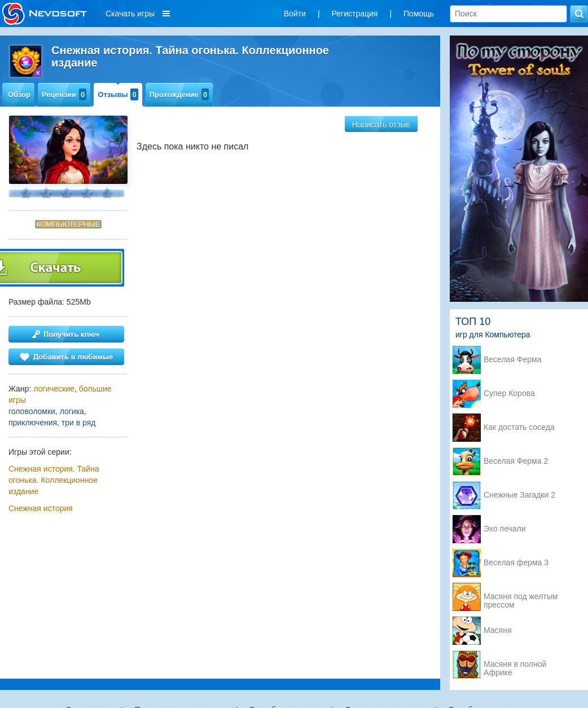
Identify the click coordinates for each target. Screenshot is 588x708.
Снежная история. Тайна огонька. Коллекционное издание (54, 480)
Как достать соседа (519, 427)
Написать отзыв (381, 125)
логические (54, 389)
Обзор (19, 94)
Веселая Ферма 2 (516, 461)
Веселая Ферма (513, 360)
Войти (295, 14)
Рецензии (64, 94)
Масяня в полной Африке (515, 665)
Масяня (498, 630)
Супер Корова (509, 393)
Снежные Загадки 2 (519, 495)
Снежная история (41, 508)
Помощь (419, 14)
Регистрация (355, 14)
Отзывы (118, 94)
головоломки (32, 411)
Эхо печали (505, 529)
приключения (33, 423)
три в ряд (79, 423)
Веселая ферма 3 (516, 563)
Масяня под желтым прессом (521, 597)
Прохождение (179, 94)
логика (72, 411)
